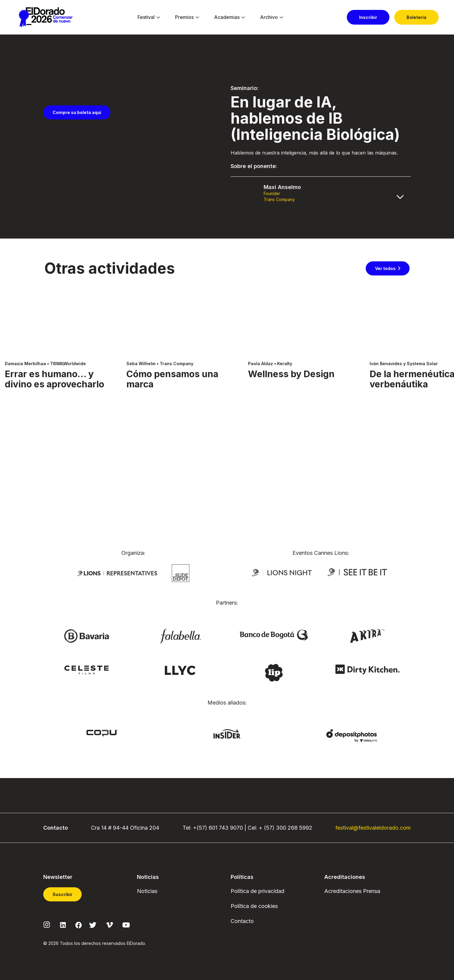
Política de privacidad (257, 891)
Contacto (242, 921)
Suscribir (62, 894)
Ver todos (385, 363)
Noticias (147, 891)
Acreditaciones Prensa (352, 891)
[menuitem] (146, 17)
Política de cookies (254, 906)
